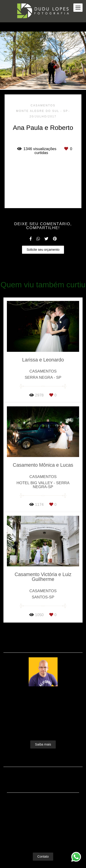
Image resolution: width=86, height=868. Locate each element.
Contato (43, 847)
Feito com (43, 864)
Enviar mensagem (45, 800)
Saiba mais (43, 735)
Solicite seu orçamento (43, 250)
